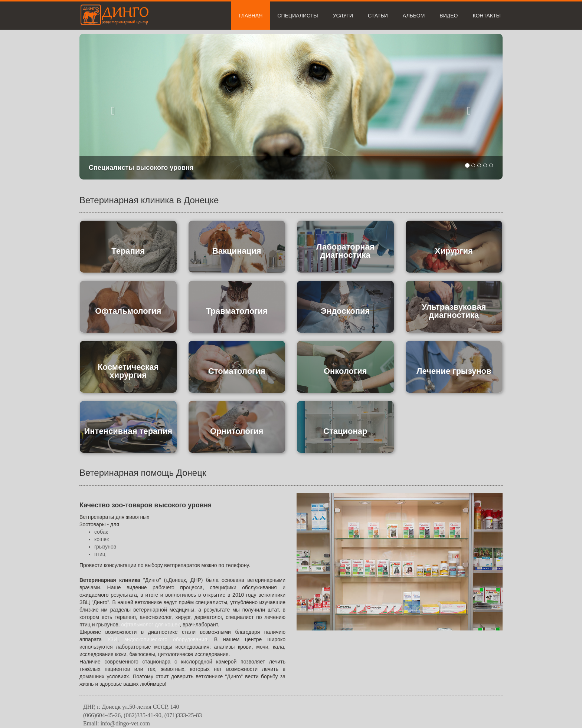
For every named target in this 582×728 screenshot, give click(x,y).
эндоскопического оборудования (166, 639)
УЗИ (112, 639)
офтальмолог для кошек (150, 625)
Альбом (414, 16)
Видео (449, 16)
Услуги (343, 16)
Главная (251, 16)
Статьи (378, 16)
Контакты (487, 16)
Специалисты (297, 16)
